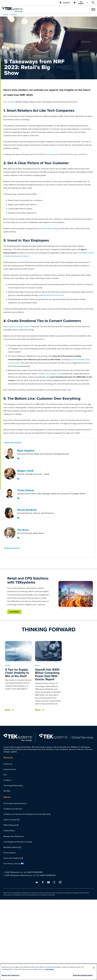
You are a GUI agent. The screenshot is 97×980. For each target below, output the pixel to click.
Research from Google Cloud (50, 374)
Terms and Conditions (12, 858)
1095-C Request (10, 825)
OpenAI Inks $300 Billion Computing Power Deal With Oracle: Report (47, 674)
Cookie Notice (9, 831)
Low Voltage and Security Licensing (18, 842)
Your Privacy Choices (12, 864)
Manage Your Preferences (14, 836)
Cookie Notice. (49, 969)
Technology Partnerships (13, 785)
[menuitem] (48, 764)
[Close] (94, 968)
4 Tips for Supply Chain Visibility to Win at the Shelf (17, 673)
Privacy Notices (10, 853)
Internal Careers (10, 769)
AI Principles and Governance (15, 803)
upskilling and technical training (51, 295)
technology (51, 154)
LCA (5, 775)
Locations (7, 780)
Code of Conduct (10, 820)
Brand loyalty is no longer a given (17, 326)
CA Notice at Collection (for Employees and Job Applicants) (27, 814)
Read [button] (8, 710)
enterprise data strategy (48, 228)
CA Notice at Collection (13, 809)
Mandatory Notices (11, 847)
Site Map (7, 791)
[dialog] (48, 972)
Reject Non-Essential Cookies (83, 975)
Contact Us (8, 764)
